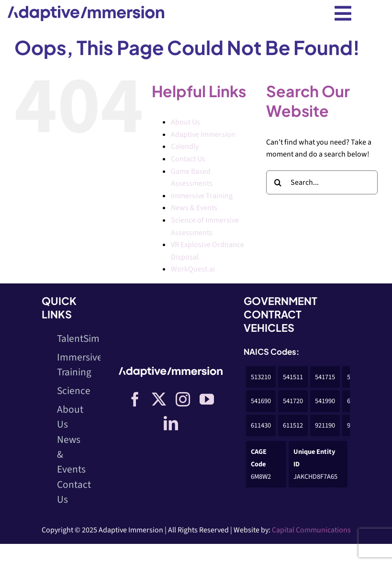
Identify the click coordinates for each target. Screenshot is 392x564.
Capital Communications (311, 530)
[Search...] (322, 182)
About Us (185, 122)
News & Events (194, 208)
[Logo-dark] (86, 10)
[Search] (278, 182)
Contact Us (188, 159)
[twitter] (159, 399)
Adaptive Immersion (203, 135)
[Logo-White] (171, 371)
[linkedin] (171, 423)
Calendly (185, 147)
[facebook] (135, 399)
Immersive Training (202, 196)
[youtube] (207, 399)
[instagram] (183, 399)
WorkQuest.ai (193, 269)
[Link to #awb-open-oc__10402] (343, 13)
